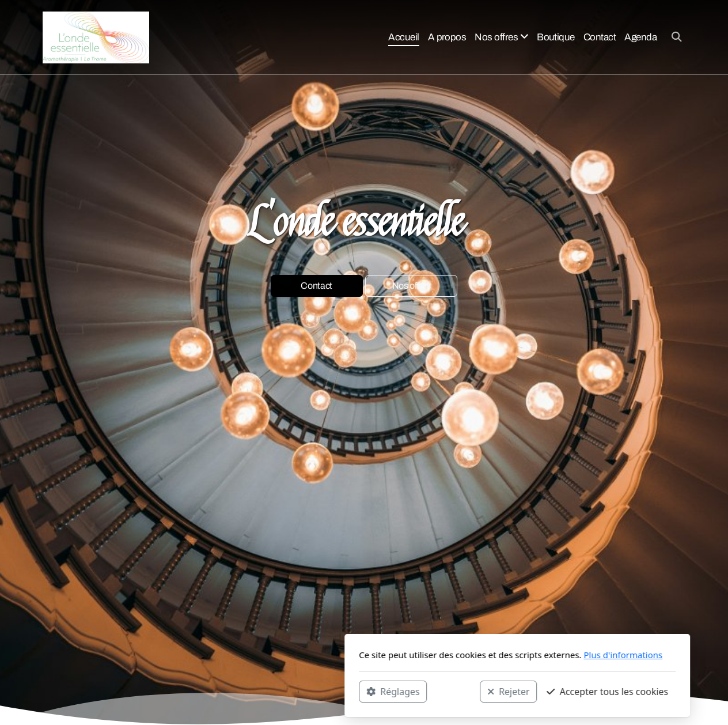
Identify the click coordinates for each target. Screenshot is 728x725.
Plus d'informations (470, 655)
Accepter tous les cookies (454, 691)
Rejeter (355, 691)
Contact (316, 286)
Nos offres (412, 286)
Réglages (240, 691)
